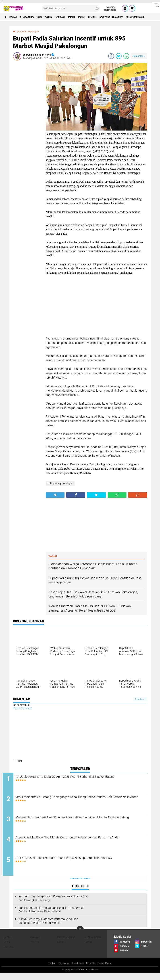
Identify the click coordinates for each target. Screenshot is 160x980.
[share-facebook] (111, 56)
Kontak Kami (77, 970)
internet (117, 17)
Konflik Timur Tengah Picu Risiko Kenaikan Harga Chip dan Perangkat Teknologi (54, 905)
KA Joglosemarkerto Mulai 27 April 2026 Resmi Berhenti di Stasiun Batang (83, 780)
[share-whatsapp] (126, 56)
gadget (103, 17)
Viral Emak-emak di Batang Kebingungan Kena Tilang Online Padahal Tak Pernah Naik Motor (78, 802)
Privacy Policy (107, 970)
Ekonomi (35, 944)
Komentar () (139, 56)
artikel (62, 949)
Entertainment (66, 944)
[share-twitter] (119, 56)
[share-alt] (55, 495)
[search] (71, 8)
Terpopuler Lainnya (80, 885)
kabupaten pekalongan (140, 17)
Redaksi (49, 970)
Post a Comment (22, 708)
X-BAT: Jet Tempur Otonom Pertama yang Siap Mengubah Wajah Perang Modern (48, 927)
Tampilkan (140, 699)
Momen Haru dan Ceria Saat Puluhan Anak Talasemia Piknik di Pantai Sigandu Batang (80, 823)
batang (90, 17)
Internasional (34, 17)
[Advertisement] (28, 118)
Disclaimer (62, 970)
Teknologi (76, 17)
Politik (61, 17)
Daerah (16, 17)
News (50, 17)
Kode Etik (92, 970)
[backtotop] (80, 936)
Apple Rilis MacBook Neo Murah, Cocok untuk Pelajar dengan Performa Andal (78, 845)
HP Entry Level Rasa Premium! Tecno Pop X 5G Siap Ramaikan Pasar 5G (80, 867)
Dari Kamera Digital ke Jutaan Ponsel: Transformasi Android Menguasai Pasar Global (51, 916)
